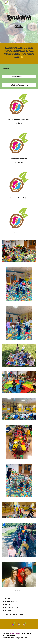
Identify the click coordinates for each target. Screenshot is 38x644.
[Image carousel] (19, 577)
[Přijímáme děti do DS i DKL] (19, 85)
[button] (2, 3)
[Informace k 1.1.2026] (19, 77)
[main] (19, 22)
